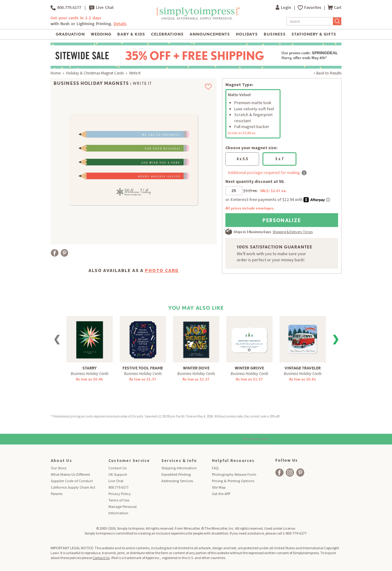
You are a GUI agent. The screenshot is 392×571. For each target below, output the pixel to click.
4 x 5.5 (242, 159)
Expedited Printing (176, 474)
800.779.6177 (66, 8)
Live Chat (101, 8)
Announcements (210, 34)
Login (284, 8)
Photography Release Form (234, 474)
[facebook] (279, 473)
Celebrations (167, 34)
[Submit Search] (337, 21)
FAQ (215, 468)
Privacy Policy (120, 494)
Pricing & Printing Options (233, 481)
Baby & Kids (131, 34)
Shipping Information (179, 468)
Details (120, 24)
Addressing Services (177, 481)
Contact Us (117, 468)
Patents (57, 494)
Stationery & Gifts (314, 34)
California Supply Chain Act (73, 487)
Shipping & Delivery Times (293, 232)
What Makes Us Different (70, 474)
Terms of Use (119, 500)
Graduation (70, 34)
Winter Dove (196, 368)
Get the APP (221, 494)
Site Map (219, 487)
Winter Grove (249, 368)
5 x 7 (279, 159)
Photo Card (162, 270)
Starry (90, 368)
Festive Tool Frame (143, 368)
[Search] (310, 21)
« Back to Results (328, 73)
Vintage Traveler (303, 368)
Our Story (59, 468)
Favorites (313, 8)
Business (275, 34)
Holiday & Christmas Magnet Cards (95, 73)
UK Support (118, 474)
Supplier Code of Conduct (72, 481)
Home (56, 73)
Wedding (101, 34)
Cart (335, 8)
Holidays (247, 34)
